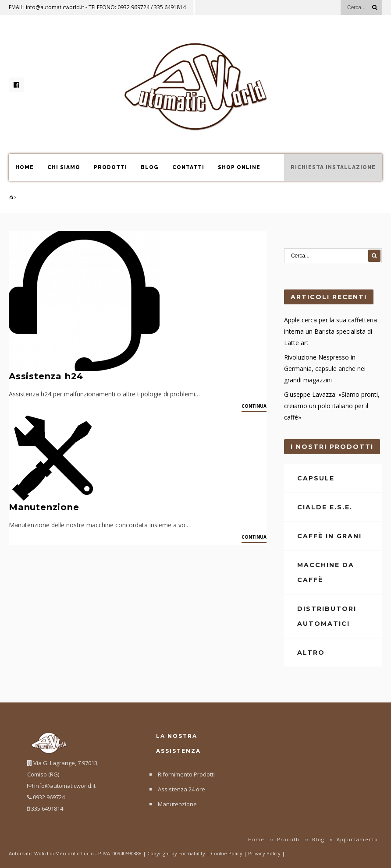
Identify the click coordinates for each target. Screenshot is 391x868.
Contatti (188, 167)
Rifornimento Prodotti (186, 774)
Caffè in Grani (329, 536)
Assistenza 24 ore (181, 789)
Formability (192, 853)
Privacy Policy (265, 853)
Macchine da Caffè (326, 572)
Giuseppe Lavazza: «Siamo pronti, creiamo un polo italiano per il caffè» (332, 406)
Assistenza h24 (46, 376)
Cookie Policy (227, 853)
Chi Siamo (64, 167)
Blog (150, 167)
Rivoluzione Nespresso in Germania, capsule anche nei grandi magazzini (325, 369)
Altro (311, 653)
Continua (254, 406)
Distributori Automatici (327, 616)
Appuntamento (357, 839)
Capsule (316, 478)
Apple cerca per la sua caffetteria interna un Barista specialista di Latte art (331, 331)
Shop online (239, 167)
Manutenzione (44, 507)
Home (25, 167)
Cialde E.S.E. (325, 507)
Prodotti (110, 167)
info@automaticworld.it (55, 7)
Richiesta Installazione (333, 167)
